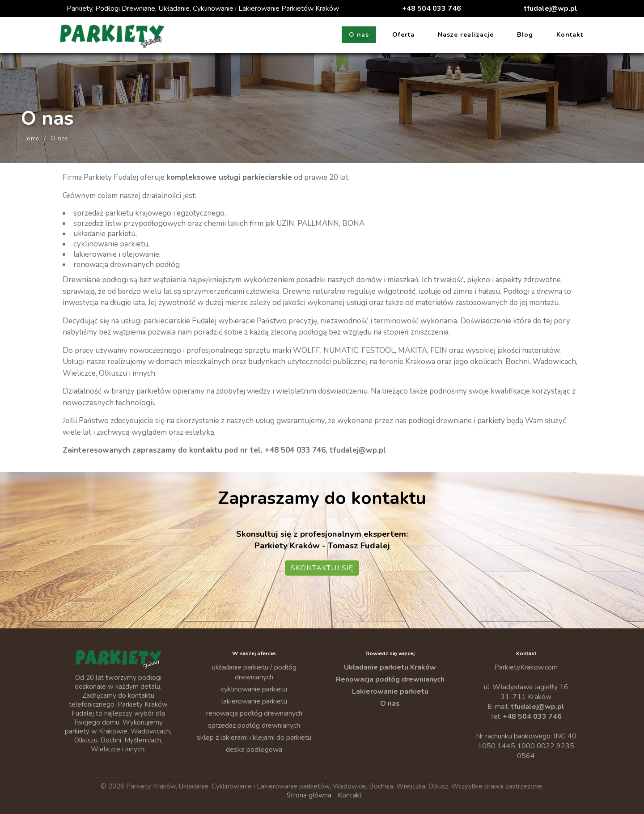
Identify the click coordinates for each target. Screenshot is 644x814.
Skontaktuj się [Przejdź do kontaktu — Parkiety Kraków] (322, 568)
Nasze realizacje (466, 35)
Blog (525, 35)
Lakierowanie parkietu (390, 691)
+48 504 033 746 (432, 8)
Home (31, 138)
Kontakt (570, 35)
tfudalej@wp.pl (551, 8)
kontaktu (206, 450)
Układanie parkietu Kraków (390, 667)
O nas (359, 35)
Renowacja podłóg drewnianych (390, 679)
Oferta (403, 35)
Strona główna (309, 795)
